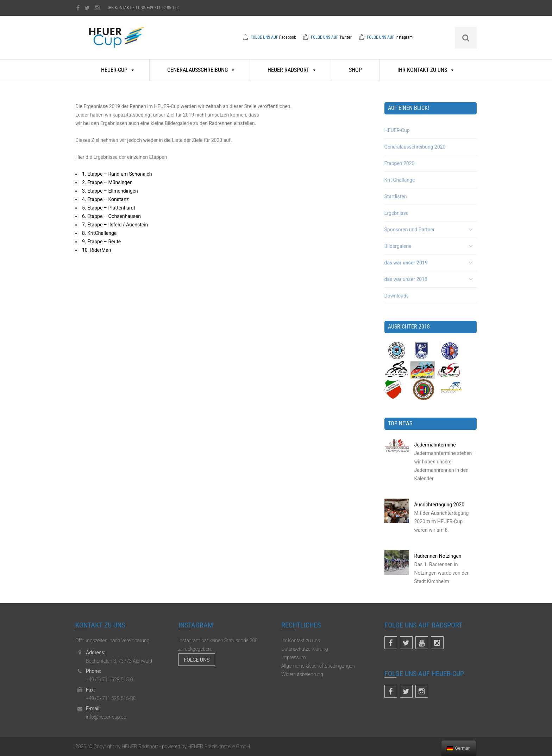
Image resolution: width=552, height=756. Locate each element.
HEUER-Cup (118, 70)
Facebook (287, 37)
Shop (355, 70)
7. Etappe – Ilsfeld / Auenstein (115, 225)
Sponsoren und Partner (410, 230)
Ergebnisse (397, 213)
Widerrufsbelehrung (302, 674)
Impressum (294, 657)
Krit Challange (400, 180)
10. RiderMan (97, 250)
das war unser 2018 (406, 279)
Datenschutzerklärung (305, 649)
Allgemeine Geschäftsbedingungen (318, 666)
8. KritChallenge (99, 233)
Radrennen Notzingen (438, 556)
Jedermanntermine (435, 445)
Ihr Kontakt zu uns (426, 70)
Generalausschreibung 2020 (415, 147)
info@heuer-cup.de (106, 717)
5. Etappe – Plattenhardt (109, 208)
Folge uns (197, 660)
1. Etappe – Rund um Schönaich (117, 174)
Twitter (346, 37)
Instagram (404, 37)
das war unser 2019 (406, 263)
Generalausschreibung (201, 70)
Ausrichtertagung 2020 (440, 505)
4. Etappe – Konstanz (105, 199)
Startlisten (396, 196)
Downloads (397, 296)
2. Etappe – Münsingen (107, 182)
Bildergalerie (398, 246)
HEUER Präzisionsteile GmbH (218, 746)
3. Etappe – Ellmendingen (110, 191)
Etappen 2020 (400, 163)
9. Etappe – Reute (101, 242)
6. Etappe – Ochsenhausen (111, 216)
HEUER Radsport (292, 70)
